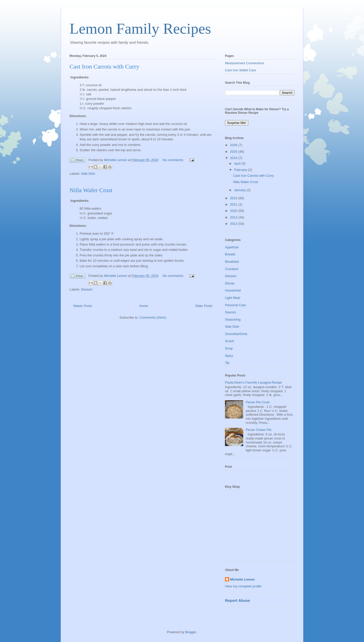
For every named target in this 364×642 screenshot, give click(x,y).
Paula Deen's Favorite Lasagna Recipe (253, 382)
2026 (234, 145)
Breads (230, 254)
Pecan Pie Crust (258, 402)
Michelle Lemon (242, 579)
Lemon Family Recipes (140, 29)
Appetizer (232, 247)
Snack (230, 341)
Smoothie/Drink (236, 334)
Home (144, 306)
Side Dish (88, 174)
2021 (234, 204)
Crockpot (232, 269)
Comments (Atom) (153, 317)
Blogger (191, 632)
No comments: (174, 160)
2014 (234, 217)
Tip (227, 363)
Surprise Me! (237, 123)
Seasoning (233, 319)
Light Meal (233, 298)
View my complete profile (243, 586)
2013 (234, 224)
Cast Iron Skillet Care (241, 70)
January (240, 190)
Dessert (87, 289)
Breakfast (232, 262)
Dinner (230, 283)
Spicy (229, 356)
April (238, 163)
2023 (234, 198)
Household (233, 290)
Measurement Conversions (245, 63)
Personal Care (235, 305)
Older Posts (204, 306)
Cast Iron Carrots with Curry (104, 67)
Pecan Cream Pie (259, 430)
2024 (234, 158)
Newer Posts (83, 306)
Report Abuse (237, 600)
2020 (234, 211)
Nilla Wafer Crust (91, 190)
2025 (234, 152)
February (241, 170)
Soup (229, 348)
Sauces (230, 312)
